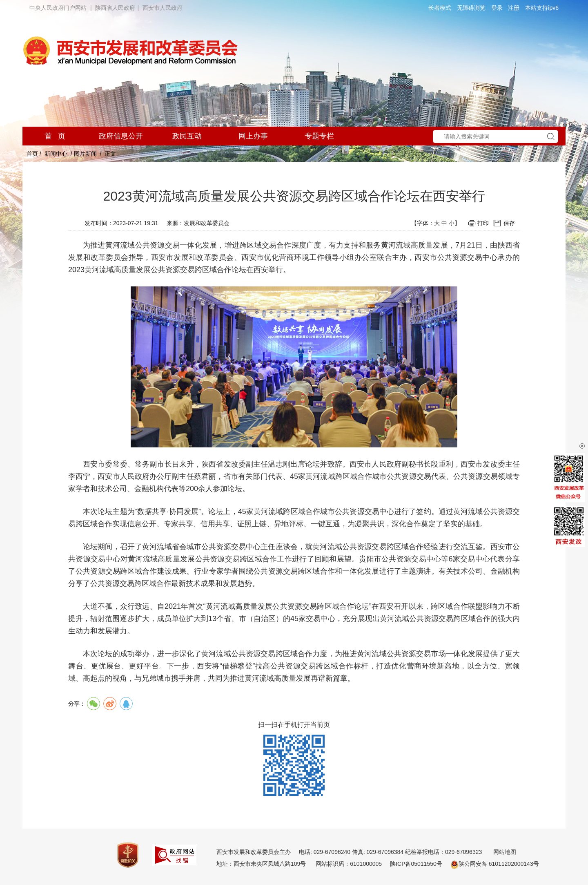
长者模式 (440, 8)
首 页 (55, 136)
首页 (32, 154)
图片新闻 (85, 154)
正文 (110, 154)
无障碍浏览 (471, 8)
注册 (514, 8)
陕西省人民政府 (115, 8)
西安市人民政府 (163, 8)
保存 (509, 223)
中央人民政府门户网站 (58, 8)
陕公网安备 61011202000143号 (495, 864)
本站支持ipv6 (542, 8)
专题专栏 (319, 136)
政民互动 (187, 136)
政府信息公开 (121, 136)
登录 (497, 8)
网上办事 (253, 136)
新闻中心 (56, 154)
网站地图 (505, 852)
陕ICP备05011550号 (416, 864)
